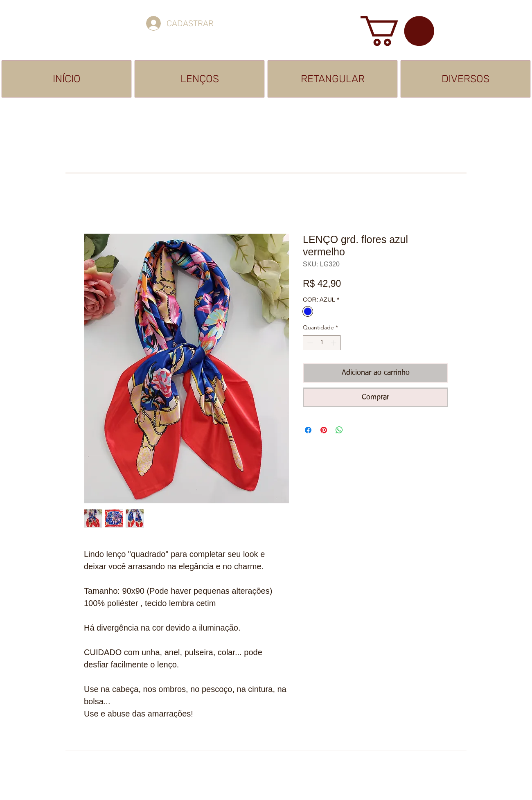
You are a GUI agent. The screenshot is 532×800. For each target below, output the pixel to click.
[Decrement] (309, 343)
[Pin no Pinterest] (324, 430)
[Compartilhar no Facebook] (308, 430)
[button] (397, 31)
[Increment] (334, 343)
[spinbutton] (322, 343)
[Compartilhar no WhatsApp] (339, 430)
